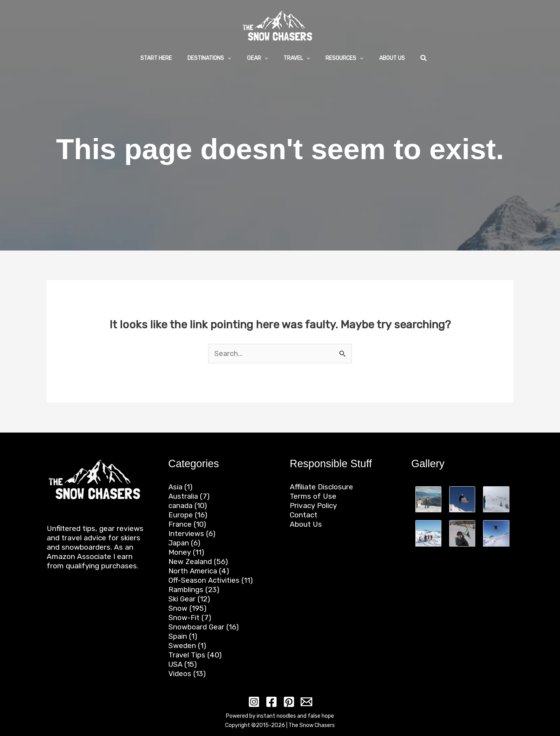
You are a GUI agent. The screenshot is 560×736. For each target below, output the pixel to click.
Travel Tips (187, 655)
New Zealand (191, 562)
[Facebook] (272, 702)
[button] (216, 58)
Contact (304, 515)
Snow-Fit (184, 618)
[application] (234, 58)
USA (176, 664)
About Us (306, 524)
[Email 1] (304, 702)
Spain (178, 636)
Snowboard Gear (197, 627)
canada (181, 506)
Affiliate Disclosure (321, 487)
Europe (181, 515)
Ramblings (186, 590)
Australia (184, 496)
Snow (178, 608)
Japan (179, 543)
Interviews (186, 534)
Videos (180, 674)
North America (193, 571)
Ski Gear (182, 599)
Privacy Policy (313, 506)
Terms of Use (313, 496)
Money (180, 552)
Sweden (182, 646)
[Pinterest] (288, 702)
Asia (176, 487)
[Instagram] (255, 702)
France (180, 524)
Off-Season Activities (205, 580)
